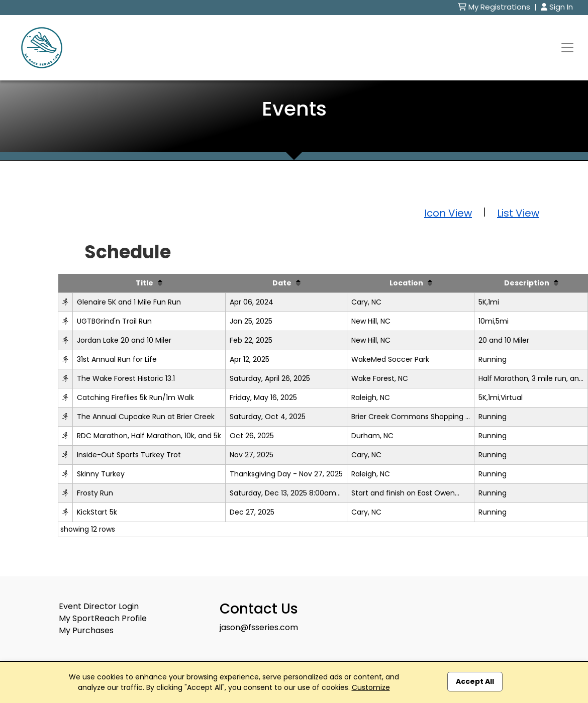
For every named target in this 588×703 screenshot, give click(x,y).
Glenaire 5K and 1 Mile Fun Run (129, 302)
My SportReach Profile (103, 618)
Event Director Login (99, 606)
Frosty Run (95, 493)
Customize (371, 687)
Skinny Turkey (101, 474)
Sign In (557, 7)
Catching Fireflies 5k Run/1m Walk (135, 397)
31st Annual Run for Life (117, 359)
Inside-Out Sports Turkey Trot (129, 455)
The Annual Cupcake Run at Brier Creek (146, 417)
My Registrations (495, 7)
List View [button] (518, 213)
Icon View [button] (448, 213)
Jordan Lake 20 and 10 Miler (124, 340)
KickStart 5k (97, 512)
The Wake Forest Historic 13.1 (126, 378)
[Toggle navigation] (567, 48)
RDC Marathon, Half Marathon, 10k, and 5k (149, 436)
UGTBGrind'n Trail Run (114, 321)
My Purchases (86, 630)
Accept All (475, 681)
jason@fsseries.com (259, 627)
